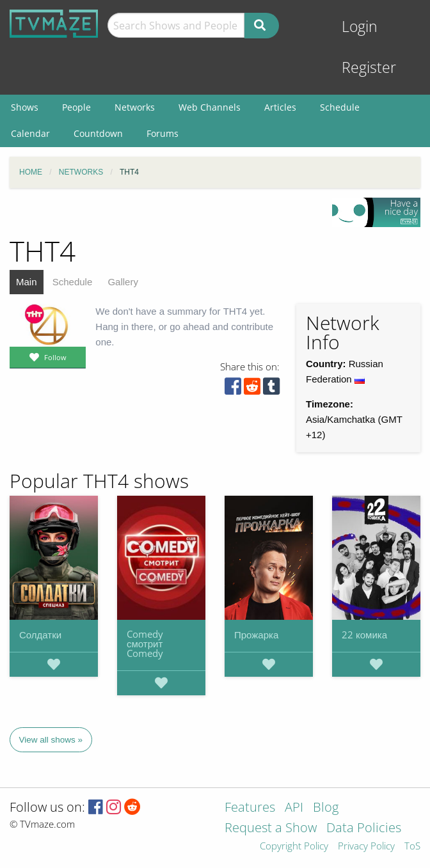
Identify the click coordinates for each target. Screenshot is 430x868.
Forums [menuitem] (163, 133)
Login (360, 27)
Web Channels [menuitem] (210, 107)
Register (369, 67)
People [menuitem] (76, 107)
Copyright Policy (294, 847)
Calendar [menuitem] (30, 133)
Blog (326, 808)
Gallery (123, 282)
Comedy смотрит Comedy (145, 643)
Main (27, 282)
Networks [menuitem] (135, 107)
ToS (412, 847)
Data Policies (364, 829)
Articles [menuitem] (280, 107)
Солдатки (40, 635)
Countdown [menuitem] (98, 133)
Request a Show (271, 829)
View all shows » (51, 740)
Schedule (73, 282)
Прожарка (256, 635)
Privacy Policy (366, 847)
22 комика (364, 635)
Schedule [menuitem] (340, 107)
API (294, 808)
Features (250, 808)
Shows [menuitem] (25, 107)
